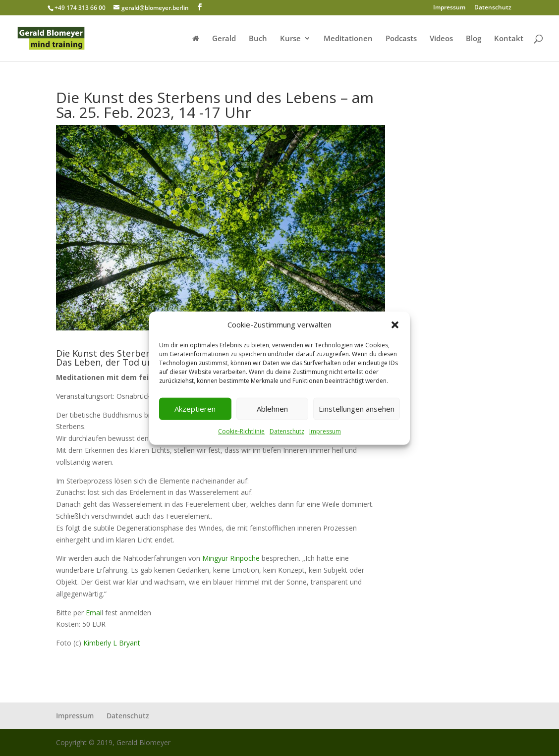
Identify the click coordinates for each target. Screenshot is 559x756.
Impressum (325, 431)
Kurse (290, 39)
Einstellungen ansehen (357, 409)
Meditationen (348, 39)
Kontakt (509, 39)
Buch (258, 39)
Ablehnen (272, 409)
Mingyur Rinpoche (231, 558)
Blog (474, 39)
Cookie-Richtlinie (241, 431)
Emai (94, 613)
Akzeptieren (195, 409)
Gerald (224, 39)
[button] (395, 325)
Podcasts (401, 39)
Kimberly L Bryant (111, 643)
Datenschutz (287, 431)
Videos (441, 39)
